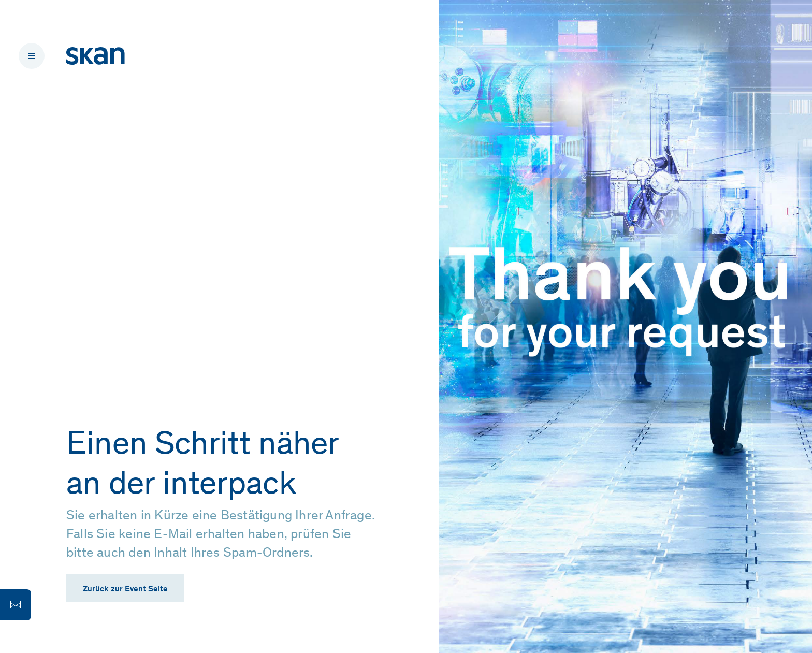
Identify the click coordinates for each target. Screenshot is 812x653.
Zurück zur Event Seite (125, 589)
